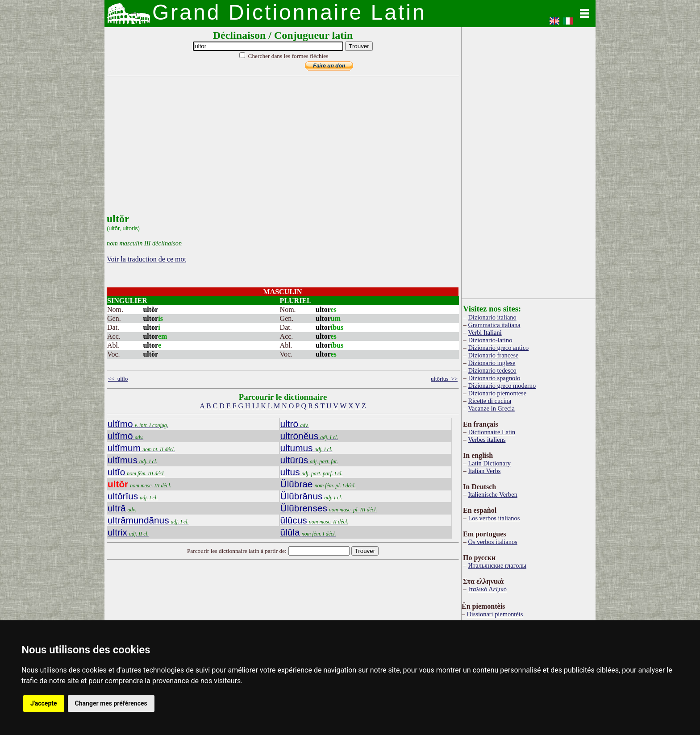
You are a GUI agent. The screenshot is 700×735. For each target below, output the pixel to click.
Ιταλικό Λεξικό (487, 589)
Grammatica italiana (494, 325)
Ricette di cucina (490, 401)
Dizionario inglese (492, 363)
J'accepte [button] (44, 703)
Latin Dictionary (489, 463)
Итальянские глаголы (497, 565)
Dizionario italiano (492, 317)
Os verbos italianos (492, 542)
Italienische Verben (492, 494)
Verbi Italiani (485, 332)
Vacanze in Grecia (491, 408)
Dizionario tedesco (492, 370)
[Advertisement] (281, 150)
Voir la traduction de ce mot (146, 259)
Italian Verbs (484, 471)
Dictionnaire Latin (492, 432)
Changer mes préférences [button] (111, 703)
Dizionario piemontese (497, 393)
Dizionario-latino (490, 340)
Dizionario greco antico (498, 348)
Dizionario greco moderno (502, 386)
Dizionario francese (493, 355)
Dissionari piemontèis (495, 614)
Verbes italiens (487, 440)
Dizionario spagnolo (494, 378)
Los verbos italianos (494, 518)
